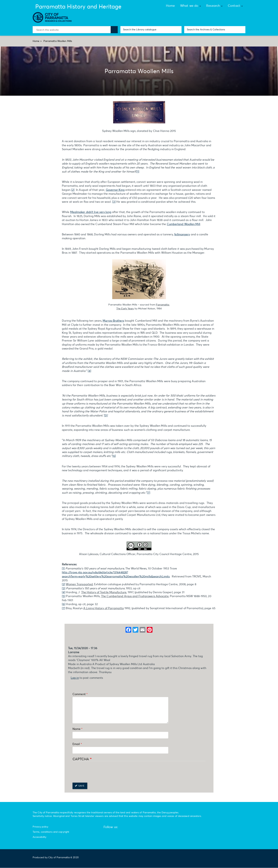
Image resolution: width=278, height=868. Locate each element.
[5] (64, 596)
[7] (149, 492)
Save (80, 786)
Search (114, 30)
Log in (75, 678)
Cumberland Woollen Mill (184, 224)
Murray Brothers (113, 320)
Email (76, 744)
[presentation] (99, 772)
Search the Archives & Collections (206, 29)
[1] (138, 171)
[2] (73, 190)
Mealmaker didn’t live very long (91, 212)
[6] (114, 456)
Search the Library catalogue (140, 29)
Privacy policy (40, 827)
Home (36, 41)
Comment (79, 694)
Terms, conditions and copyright (51, 832)
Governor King (115, 190)
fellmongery (182, 234)
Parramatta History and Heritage (78, 6)
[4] (89, 371)
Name (77, 729)
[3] (114, 202)
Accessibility (39, 837)
